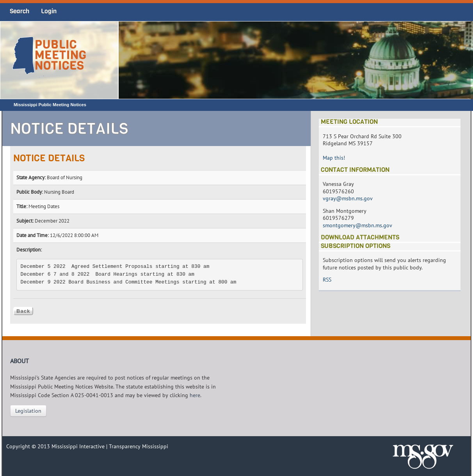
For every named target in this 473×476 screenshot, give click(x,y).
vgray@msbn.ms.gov (348, 198)
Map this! (334, 158)
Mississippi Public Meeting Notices (50, 105)
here (195, 395)
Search (20, 11)
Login (49, 11)
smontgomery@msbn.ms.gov (357, 225)
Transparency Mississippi (139, 446)
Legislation (28, 411)
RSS (327, 280)
